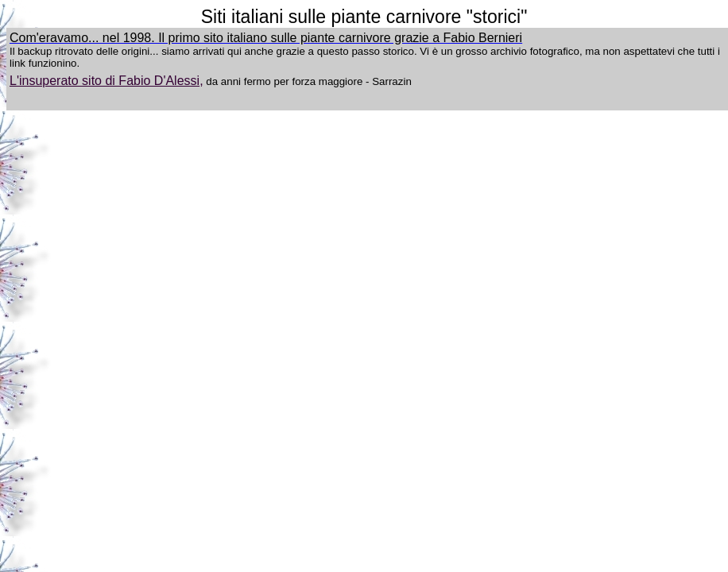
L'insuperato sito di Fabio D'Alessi (105, 81)
